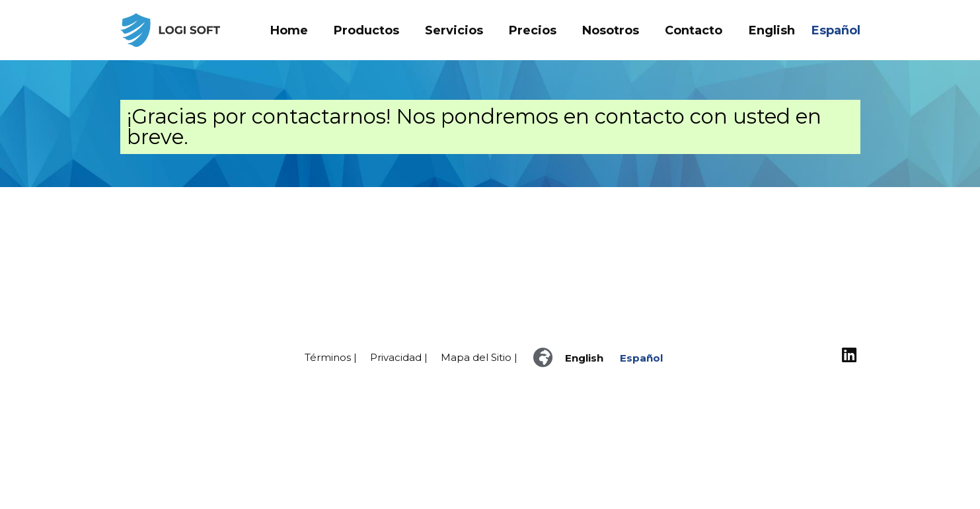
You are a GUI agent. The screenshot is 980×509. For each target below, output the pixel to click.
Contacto (694, 30)
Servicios (454, 30)
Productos (366, 30)
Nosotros (611, 30)
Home (289, 30)
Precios (533, 30)
